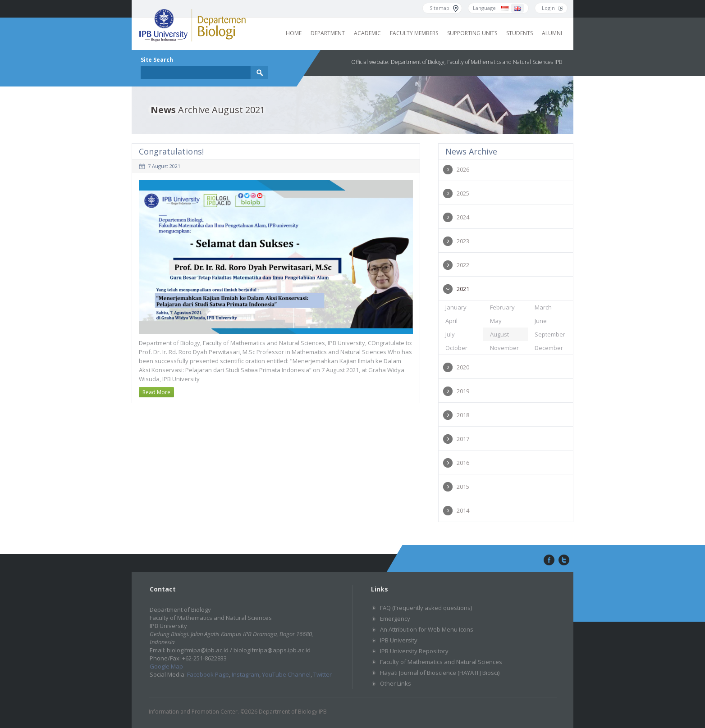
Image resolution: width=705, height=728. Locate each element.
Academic (367, 33)
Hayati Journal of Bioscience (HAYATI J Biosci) (440, 673)
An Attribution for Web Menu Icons (427, 629)
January (456, 307)
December (549, 348)
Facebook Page (208, 674)
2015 (463, 487)
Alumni (552, 33)
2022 (463, 265)
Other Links (396, 683)
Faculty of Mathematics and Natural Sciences (441, 662)
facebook (548, 560)
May (496, 321)
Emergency (395, 619)
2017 (463, 439)
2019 (463, 391)
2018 (463, 415)
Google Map (166, 666)
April (451, 321)
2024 (463, 217)
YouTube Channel (286, 674)
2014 (463, 510)
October (456, 348)
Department (328, 33)
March (543, 307)
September (550, 334)
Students (520, 33)
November (504, 348)
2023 (463, 241)
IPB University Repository (414, 651)
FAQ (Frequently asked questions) (426, 608)
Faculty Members (414, 33)
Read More (156, 392)
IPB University (399, 640)
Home (294, 33)
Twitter (323, 674)
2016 (463, 463)
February (502, 307)
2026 (463, 169)
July (450, 334)
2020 (463, 367)
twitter (564, 560)
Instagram (245, 674)
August (499, 334)
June (541, 321)
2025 (463, 193)
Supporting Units (472, 33)
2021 (463, 289)
